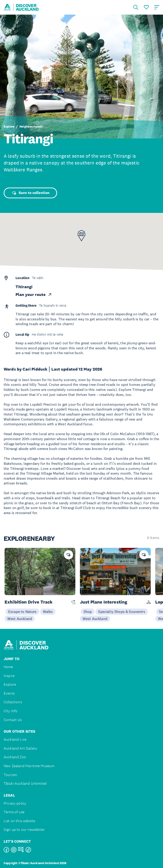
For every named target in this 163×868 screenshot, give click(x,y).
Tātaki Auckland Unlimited (25, 783)
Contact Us (13, 720)
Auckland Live (15, 739)
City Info (11, 711)
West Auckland (20, 619)
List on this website (19, 821)
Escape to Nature (22, 612)
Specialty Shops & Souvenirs (122, 612)
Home (8, 667)
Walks (48, 612)
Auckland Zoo (15, 757)
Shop (88, 612)
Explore (9, 127)
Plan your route (34, 295)
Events (9, 693)
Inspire (9, 676)
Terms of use (14, 812)
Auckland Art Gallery (20, 748)
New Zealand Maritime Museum (29, 766)
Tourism (10, 775)
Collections (13, 702)
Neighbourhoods (31, 127)
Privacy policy (15, 803)
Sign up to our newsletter (24, 830)
